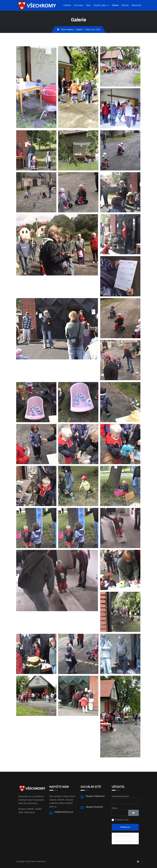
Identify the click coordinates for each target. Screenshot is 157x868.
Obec (88, 5)
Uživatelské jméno (120, 796)
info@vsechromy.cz (64, 812)
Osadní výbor (100, 5)
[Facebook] (138, 862)
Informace (78, 5)
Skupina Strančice (94, 807)
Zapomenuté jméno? (124, 841)
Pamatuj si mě (122, 820)
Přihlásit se (125, 827)
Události (67, 5)
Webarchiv (136, 5)
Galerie (115, 5)
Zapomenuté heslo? (123, 836)
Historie (125, 5)
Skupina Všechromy (95, 796)
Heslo (114, 808)
